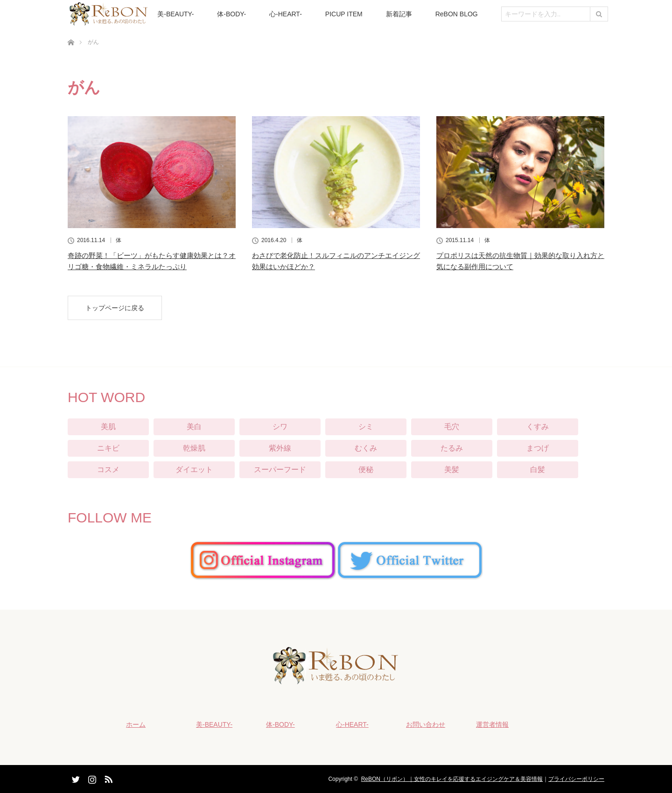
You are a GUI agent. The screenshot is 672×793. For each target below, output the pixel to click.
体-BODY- (231, 14)
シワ (280, 427)
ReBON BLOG (457, 14)
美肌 (108, 427)
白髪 (538, 470)
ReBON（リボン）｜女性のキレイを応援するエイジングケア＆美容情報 (452, 779)
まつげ (538, 448)
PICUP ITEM (344, 14)
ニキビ (108, 448)
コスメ (108, 470)
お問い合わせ (426, 724)
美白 (194, 427)
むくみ (366, 448)
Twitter (75, 778)
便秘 (366, 470)
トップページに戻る (115, 308)
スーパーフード (280, 470)
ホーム (136, 724)
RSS (107, 778)
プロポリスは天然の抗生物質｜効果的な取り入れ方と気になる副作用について (520, 261)
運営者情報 (492, 724)
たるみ (452, 448)
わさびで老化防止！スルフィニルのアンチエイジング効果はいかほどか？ (336, 261)
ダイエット (194, 470)
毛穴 (452, 427)
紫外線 (280, 448)
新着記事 (399, 14)
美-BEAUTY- (175, 14)
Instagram (91, 778)
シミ (366, 427)
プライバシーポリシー (576, 779)
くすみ (538, 427)
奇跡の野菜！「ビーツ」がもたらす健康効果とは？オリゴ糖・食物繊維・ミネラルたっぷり (152, 261)
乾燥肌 (194, 448)
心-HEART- (286, 14)
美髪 (452, 470)
